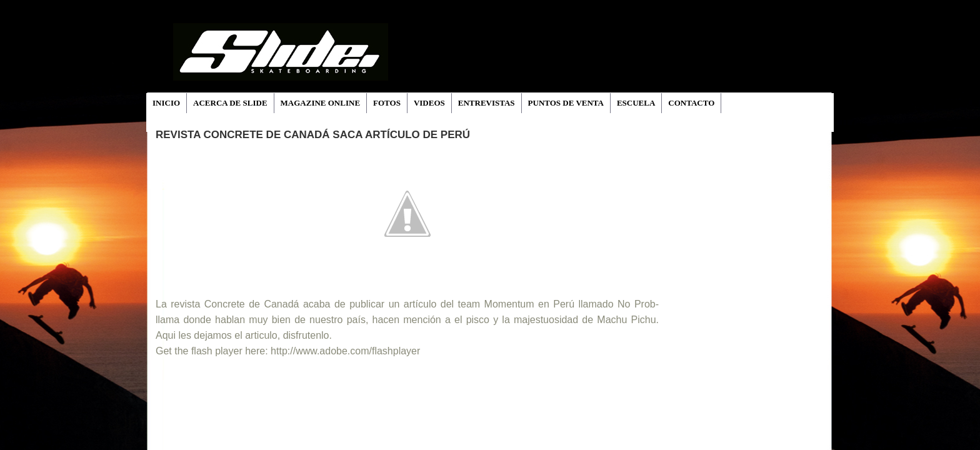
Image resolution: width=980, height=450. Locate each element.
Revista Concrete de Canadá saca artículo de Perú (313, 135)
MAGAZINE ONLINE (321, 103)
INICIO (166, 103)
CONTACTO (691, 103)
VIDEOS (429, 103)
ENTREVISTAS (487, 103)
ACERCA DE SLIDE (230, 103)
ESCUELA (636, 103)
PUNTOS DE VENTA (566, 103)
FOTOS (387, 103)
